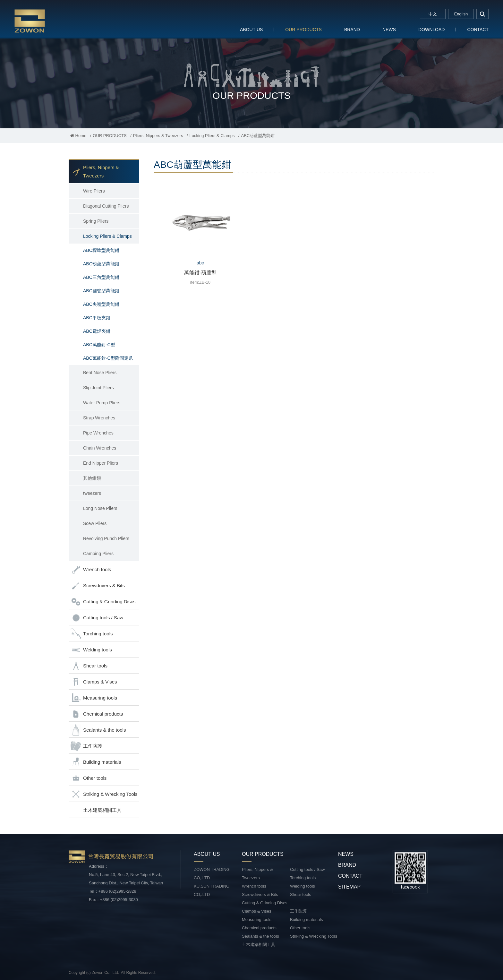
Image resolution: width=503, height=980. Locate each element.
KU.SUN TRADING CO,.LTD (212, 890)
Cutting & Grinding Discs (103, 602)
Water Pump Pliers (102, 403)
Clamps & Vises (94, 682)
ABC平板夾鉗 (97, 318)
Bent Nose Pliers (100, 373)
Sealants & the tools (98, 730)
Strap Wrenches (99, 418)
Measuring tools (94, 698)
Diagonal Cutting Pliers (106, 206)
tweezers (92, 493)
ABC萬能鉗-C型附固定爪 (108, 358)
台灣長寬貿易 (56, 21)
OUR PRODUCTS (303, 30)
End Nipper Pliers (101, 463)
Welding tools (91, 650)
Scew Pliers (95, 523)
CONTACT (478, 30)
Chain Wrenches (100, 448)
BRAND (352, 30)
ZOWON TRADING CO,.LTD (212, 874)
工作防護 (86, 746)
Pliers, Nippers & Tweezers (158, 136)
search (482, 14)
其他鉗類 (92, 478)
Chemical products (97, 714)
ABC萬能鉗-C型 (99, 345)
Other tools (88, 778)
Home (78, 136)
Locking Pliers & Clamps (212, 136)
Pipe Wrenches (98, 433)
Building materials (96, 762)
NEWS (389, 30)
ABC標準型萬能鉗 (101, 250)
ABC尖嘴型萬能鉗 (101, 304)
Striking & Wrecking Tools (104, 794)
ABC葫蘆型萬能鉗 (101, 264)
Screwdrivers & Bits (98, 586)
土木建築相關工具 (102, 810)
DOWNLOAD (431, 30)
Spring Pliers (96, 221)
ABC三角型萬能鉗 (101, 277)
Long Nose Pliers (100, 508)
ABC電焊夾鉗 (97, 331)
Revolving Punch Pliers (106, 538)
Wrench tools (91, 570)
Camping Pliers (98, 554)
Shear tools (89, 666)
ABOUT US (251, 30)
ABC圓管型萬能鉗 (101, 291)
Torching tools (92, 634)
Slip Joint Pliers (98, 388)
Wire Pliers (94, 191)
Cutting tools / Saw (97, 618)
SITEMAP (349, 887)
